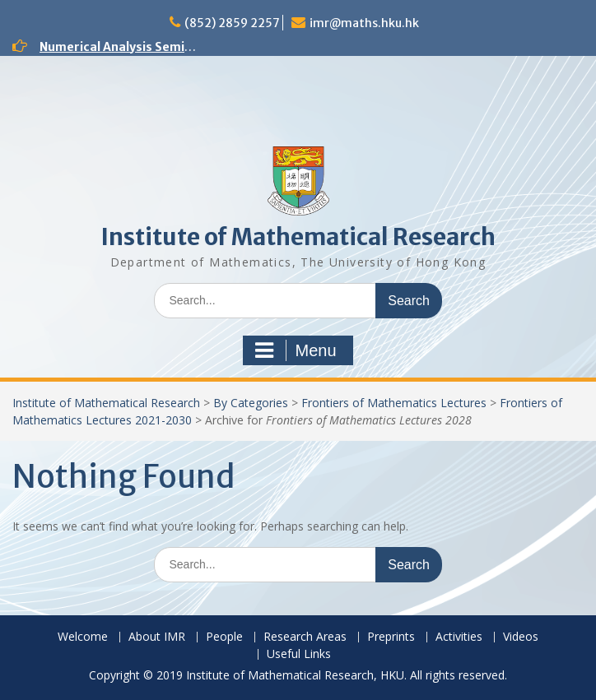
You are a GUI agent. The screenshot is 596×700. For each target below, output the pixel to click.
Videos (521, 637)
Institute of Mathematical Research (298, 237)
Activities (459, 637)
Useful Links (299, 654)
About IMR (157, 637)
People (224, 637)
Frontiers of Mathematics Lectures (394, 403)
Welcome (83, 637)
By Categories (251, 403)
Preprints (391, 637)
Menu (296, 350)
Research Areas (305, 637)
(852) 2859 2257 (232, 23)
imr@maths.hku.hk (364, 23)
